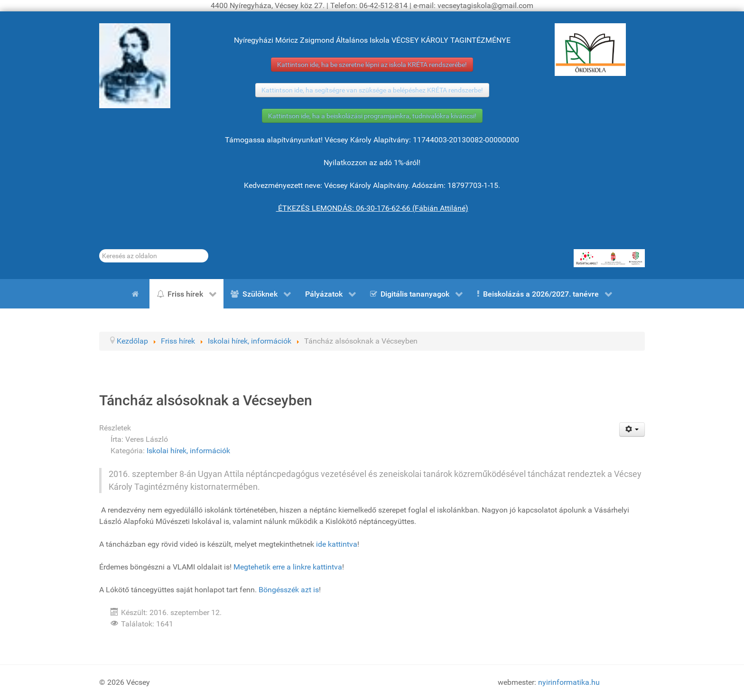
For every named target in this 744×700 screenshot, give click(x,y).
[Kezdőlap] (137, 294)
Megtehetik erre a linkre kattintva (288, 567)
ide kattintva (337, 544)
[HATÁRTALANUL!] (609, 258)
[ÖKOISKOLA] (590, 50)
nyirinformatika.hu (569, 682)
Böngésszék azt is (289, 590)
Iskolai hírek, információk (188, 451)
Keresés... (99, 249)
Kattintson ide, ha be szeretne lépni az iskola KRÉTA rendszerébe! (372, 65)
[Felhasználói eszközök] (632, 429)
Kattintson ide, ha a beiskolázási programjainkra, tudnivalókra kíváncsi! (372, 116)
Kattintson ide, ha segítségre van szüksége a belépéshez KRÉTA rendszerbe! (372, 90)
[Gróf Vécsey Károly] (135, 66)
